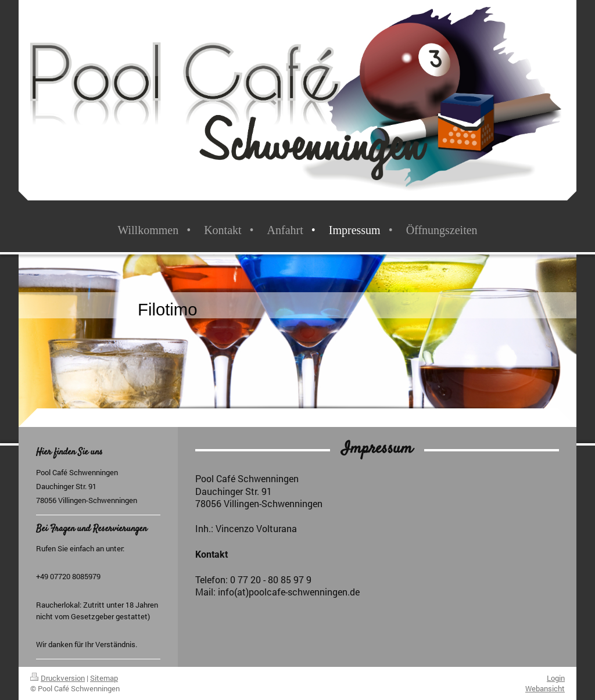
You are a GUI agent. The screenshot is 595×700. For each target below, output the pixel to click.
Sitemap (104, 678)
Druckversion (58, 678)
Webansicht (545, 688)
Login (556, 678)
